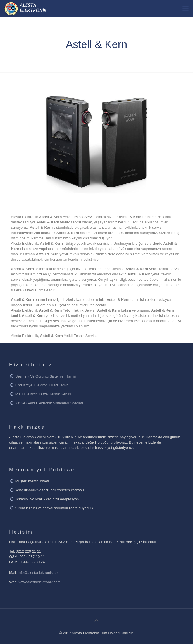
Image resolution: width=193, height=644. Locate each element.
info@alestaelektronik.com (39, 573)
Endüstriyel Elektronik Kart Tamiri (42, 385)
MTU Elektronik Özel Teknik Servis (43, 394)
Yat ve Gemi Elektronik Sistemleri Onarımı (49, 403)
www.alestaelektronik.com (40, 582)
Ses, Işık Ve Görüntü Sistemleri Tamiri (46, 376)
